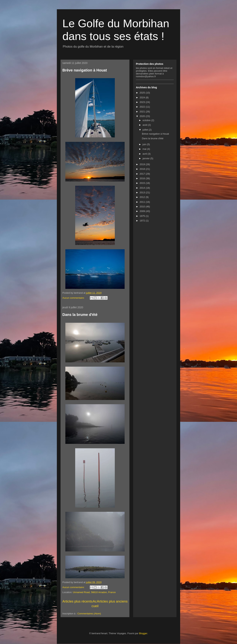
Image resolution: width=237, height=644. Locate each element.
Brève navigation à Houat (85, 70)
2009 (143, 211)
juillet (146, 130)
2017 (143, 174)
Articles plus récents (77, 601)
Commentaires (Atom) (89, 614)
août (145, 125)
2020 (143, 116)
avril (145, 154)
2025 (143, 93)
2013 (143, 192)
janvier (146, 158)
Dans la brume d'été (80, 315)
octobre (147, 120)
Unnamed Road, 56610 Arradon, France (94, 592)
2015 (143, 183)
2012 (143, 197)
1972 (143, 221)
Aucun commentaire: (74, 298)
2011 (143, 202)
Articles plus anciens (112, 601)
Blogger (143, 633)
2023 (143, 102)
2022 (143, 107)
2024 (143, 97)
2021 (143, 112)
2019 (143, 164)
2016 (143, 178)
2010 (143, 207)
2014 (143, 188)
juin (145, 144)
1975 (143, 216)
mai (145, 149)
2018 (143, 169)
